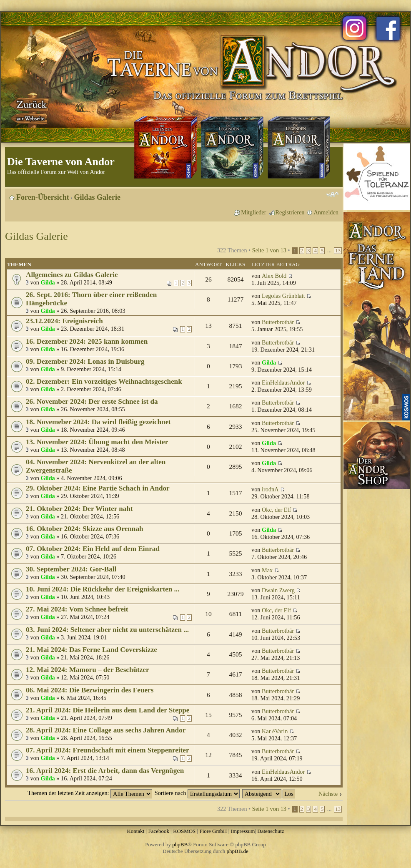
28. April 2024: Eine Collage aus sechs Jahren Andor (106, 730)
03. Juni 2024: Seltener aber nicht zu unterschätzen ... (107, 630)
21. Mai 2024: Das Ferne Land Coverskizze (91, 650)
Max (267, 570)
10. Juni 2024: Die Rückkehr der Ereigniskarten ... (103, 589)
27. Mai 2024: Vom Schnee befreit (77, 609)
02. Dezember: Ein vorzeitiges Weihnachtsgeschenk (104, 381)
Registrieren (290, 212)
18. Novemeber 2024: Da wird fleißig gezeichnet (98, 422)
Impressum (243, 831)
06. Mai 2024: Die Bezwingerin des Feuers (90, 690)
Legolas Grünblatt (283, 296)
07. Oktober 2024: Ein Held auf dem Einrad (93, 549)
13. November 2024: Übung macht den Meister (97, 442)
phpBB (180, 844)
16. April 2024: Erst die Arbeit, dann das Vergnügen (105, 771)
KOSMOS (184, 831)
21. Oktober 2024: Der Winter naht (79, 509)
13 (338, 251)
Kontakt (135, 831)
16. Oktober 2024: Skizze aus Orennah (85, 529)
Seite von (269, 250)
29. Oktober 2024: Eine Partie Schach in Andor (98, 488)
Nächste (328, 794)
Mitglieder (253, 212)
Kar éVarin (275, 731)
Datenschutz (271, 831)
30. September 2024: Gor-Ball (71, 569)
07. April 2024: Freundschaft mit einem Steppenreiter (108, 750)
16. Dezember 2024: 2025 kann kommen (87, 341)
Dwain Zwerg (278, 590)
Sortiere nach (197, 793)
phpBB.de (238, 851)
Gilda (48, 282)
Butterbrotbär (278, 322)
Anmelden (326, 212)
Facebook (159, 831)
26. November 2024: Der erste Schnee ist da (92, 401)
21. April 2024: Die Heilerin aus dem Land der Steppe (108, 710)
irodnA (270, 489)
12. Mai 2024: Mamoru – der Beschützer (88, 670)
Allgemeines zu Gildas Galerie (72, 275)
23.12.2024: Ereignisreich (64, 321)
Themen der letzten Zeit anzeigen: (90, 793)
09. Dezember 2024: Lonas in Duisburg (85, 361)
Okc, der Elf (276, 510)
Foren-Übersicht (43, 197)
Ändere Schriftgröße (332, 194)
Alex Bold (274, 276)
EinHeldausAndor (283, 382)
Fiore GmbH (213, 831)
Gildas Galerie (98, 197)
